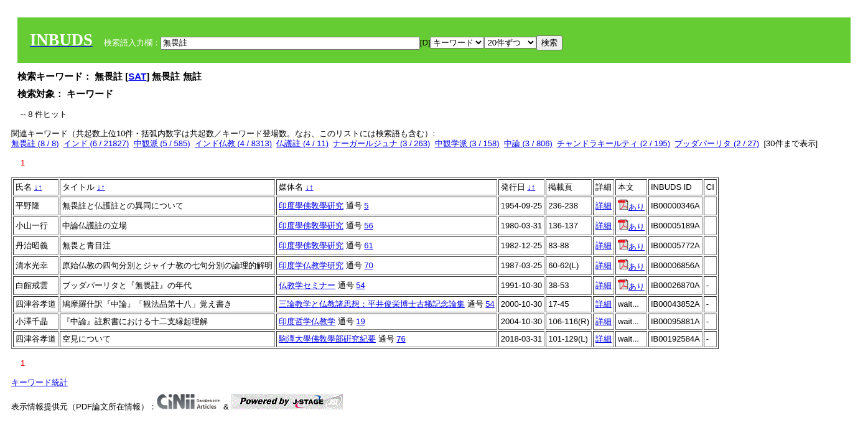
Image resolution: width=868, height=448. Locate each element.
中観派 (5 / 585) (162, 143)
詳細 (604, 206)
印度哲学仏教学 (307, 321)
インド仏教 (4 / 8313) (233, 143)
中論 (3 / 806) (528, 143)
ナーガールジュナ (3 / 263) (381, 143)
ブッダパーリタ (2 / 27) (717, 143)
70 (368, 265)
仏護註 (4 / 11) (302, 143)
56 (368, 226)
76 (401, 339)
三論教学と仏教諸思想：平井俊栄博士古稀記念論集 (372, 304)
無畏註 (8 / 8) (35, 143)
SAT (137, 76)
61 (368, 245)
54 (360, 285)
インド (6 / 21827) (96, 143)
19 (360, 321)
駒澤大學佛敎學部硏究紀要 (327, 339)
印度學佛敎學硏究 (311, 206)
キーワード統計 (40, 382)
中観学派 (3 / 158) (467, 143)
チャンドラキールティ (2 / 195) (614, 143)
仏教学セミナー (307, 285)
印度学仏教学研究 (311, 265)
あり (631, 207)
